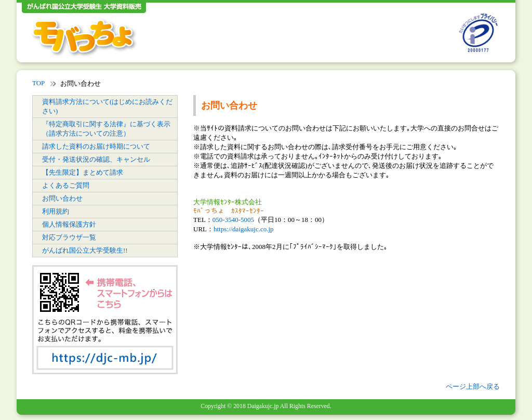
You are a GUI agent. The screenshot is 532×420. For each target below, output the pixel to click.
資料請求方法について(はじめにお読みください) (107, 106)
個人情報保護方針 (69, 224)
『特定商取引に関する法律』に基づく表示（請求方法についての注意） (106, 129)
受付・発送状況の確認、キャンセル (96, 159)
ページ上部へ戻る (473, 386)
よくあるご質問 (66, 185)
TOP (38, 83)
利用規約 (56, 211)
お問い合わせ (62, 198)
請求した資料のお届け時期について (96, 146)
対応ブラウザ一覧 (69, 237)
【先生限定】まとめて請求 (83, 172)
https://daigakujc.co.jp (244, 229)
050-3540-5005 (233, 220)
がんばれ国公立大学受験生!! (85, 250)
